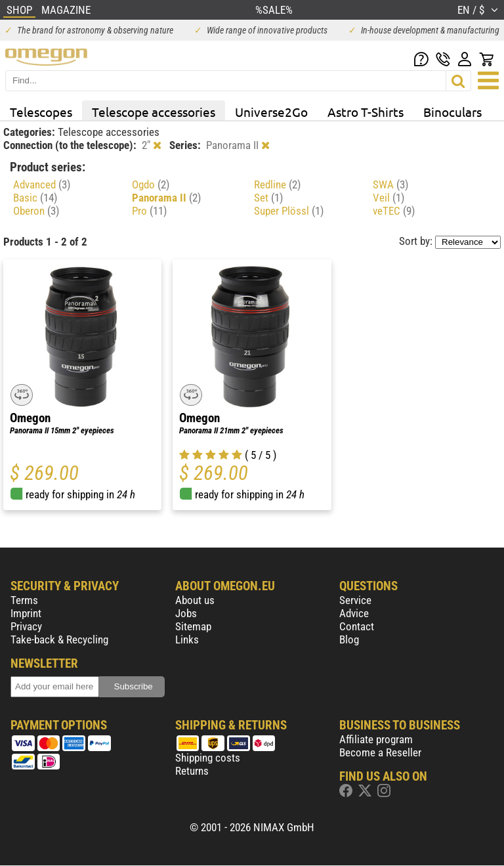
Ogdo (151, 184)
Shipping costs (208, 758)
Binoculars (452, 112)
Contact (357, 626)
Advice (354, 613)
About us (195, 600)
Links (187, 639)
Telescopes (41, 112)
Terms (24, 600)
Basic (35, 198)
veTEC (394, 211)
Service (355, 600)
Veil (388, 198)
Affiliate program (376, 739)
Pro (149, 211)
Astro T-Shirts (366, 112)
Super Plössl (289, 211)
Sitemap (193, 626)
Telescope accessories (154, 112)
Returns (192, 771)
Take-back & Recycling (59, 639)
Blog (349, 639)
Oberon (36, 211)
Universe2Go (271, 112)
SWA (390, 184)
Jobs (186, 613)
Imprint (26, 613)
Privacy (26, 626)
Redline (277, 184)
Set (268, 198)
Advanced (42, 184)
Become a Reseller (380, 752)
